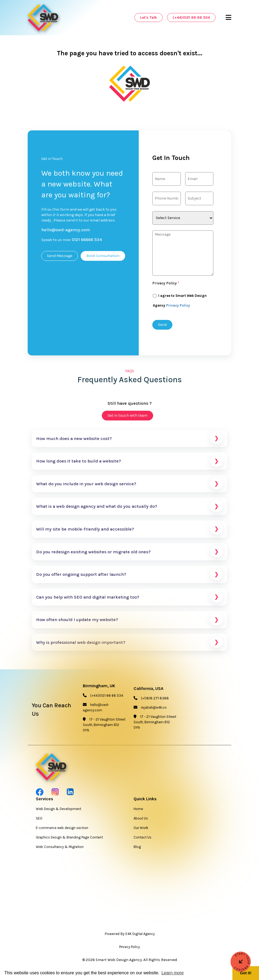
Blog (137, 848)
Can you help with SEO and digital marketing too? (129, 599)
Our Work (141, 829)
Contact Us (143, 839)
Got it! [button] (246, 973)
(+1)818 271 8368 (155, 700)
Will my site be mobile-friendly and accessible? (129, 531)
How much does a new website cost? (129, 440)
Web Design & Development (59, 810)
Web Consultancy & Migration (60, 848)
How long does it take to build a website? (129, 463)
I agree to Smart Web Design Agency (180, 298)
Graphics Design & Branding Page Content (69, 839)
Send (162, 325)
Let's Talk (149, 17)
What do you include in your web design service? (129, 485)
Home (138, 810)
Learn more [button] (173, 973)
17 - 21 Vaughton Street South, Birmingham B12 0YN (104, 726)
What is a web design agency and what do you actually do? (129, 508)
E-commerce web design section (62, 829)
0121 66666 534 (87, 240)
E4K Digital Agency (140, 935)
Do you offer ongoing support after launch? (129, 576)
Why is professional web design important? (129, 644)
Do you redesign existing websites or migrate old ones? (129, 553)
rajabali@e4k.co (154, 709)
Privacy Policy (166, 283)
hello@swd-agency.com (66, 230)
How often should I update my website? (129, 621)
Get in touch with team (127, 417)
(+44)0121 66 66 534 (191, 17)
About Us (141, 820)
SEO (39, 820)
